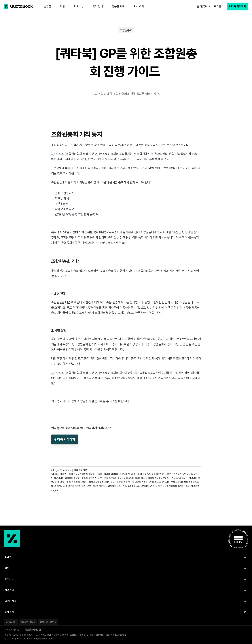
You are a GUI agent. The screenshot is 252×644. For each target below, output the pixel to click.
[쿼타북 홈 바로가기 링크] (18, 6)
